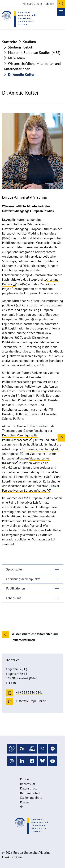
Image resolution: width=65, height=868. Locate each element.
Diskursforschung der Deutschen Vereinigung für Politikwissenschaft (27, 435)
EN (52, 3)
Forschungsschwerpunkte (23, 579)
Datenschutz (28, 788)
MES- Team (16, 58)
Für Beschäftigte (32, 3)
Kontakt (25, 779)
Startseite (10, 42)
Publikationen (16, 588)
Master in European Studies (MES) (34, 53)
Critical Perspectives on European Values (31, 488)
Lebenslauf (14, 598)
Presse (24, 802)
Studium (29, 42)
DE (47, 3)
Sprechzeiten (15, 569)
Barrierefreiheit (30, 793)
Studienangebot (20, 47)
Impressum (28, 784)
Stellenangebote (31, 798)
